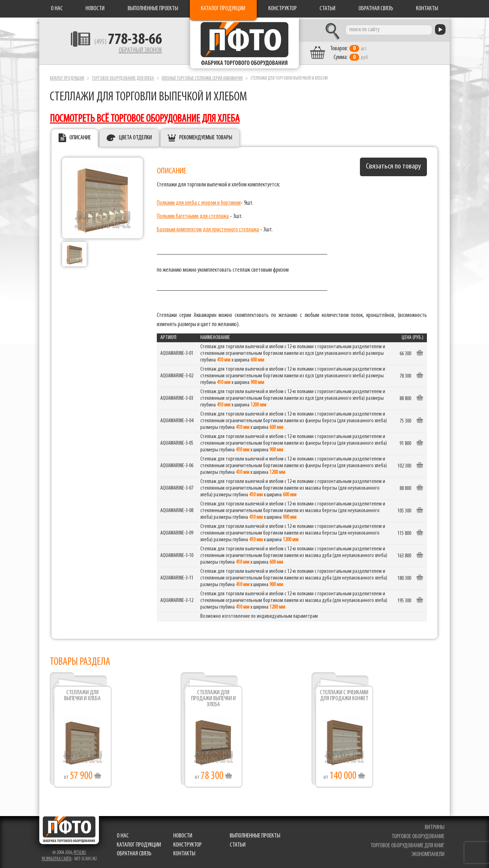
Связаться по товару (393, 165)
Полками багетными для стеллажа (193, 215)
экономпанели (428, 853)
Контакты (427, 9)
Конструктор (283, 9)
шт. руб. (355, 52)
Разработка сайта (57, 858)
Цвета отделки (135, 136)
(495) (122, 42)
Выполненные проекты (153, 9)
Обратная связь (376, 9)
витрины (435, 826)
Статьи (327, 9)
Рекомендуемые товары (206, 136)
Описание (80, 136)
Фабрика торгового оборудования (244, 44)
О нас (57, 9)
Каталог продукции (223, 9)
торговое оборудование (418, 835)
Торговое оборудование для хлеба (123, 77)
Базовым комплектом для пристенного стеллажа (208, 228)
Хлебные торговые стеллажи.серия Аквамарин (202, 77)
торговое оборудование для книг (407, 844)
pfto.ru (80, 851)
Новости (95, 9)
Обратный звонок (134, 51)
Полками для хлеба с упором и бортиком (199, 201)
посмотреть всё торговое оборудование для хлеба (145, 117)
